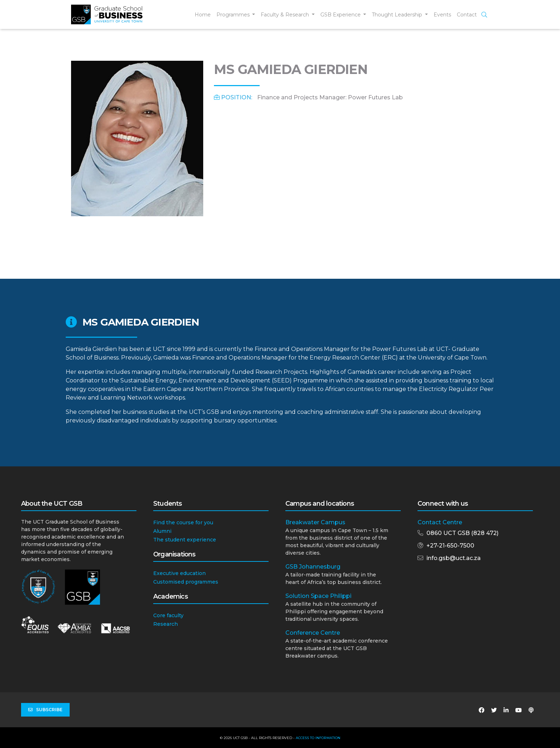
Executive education (179, 573)
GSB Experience (341, 15)
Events (442, 15)
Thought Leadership (398, 15)
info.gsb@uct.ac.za (454, 558)
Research (166, 624)
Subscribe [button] (45, 710)
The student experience (185, 540)
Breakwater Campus (315, 522)
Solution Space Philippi (318, 596)
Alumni (162, 531)
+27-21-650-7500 (450, 546)
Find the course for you (183, 522)
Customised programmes (186, 582)
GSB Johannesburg (313, 567)
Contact (467, 15)
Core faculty (168, 615)
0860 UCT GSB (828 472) (462, 533)
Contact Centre (440, 522)
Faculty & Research (286, 15)
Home (203, 15)
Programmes (234, 15)
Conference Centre (313, 633)
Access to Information (318, 738)
